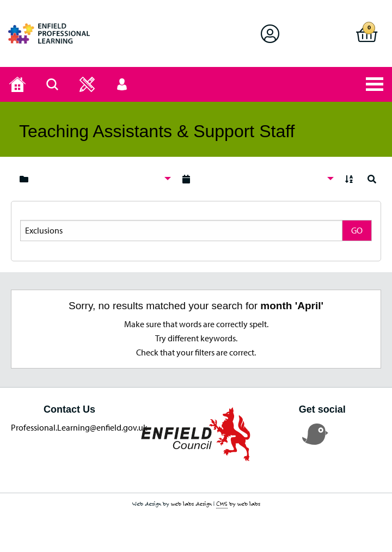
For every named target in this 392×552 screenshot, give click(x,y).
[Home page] (17, 84)
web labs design (191, 504)
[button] (270, 33)
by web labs (238, 504)
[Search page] (52, 84)
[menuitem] (92, 179)
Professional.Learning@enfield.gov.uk (79, 427)
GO (357, 230)
